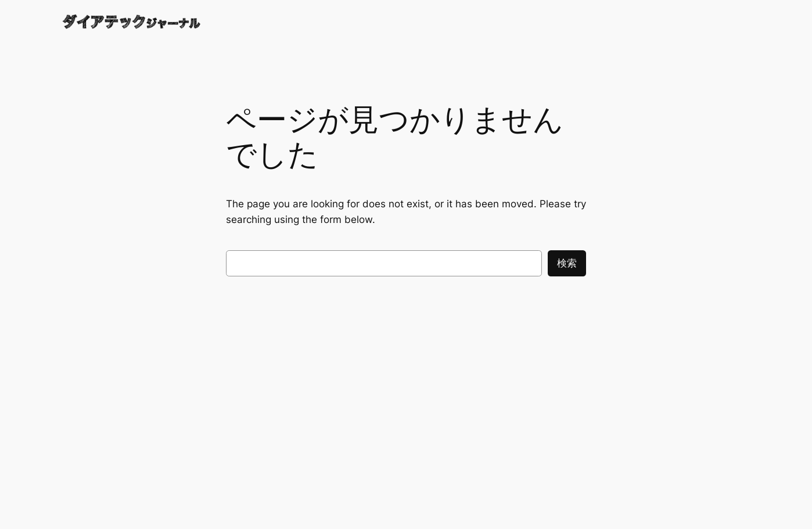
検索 (567, 263)
